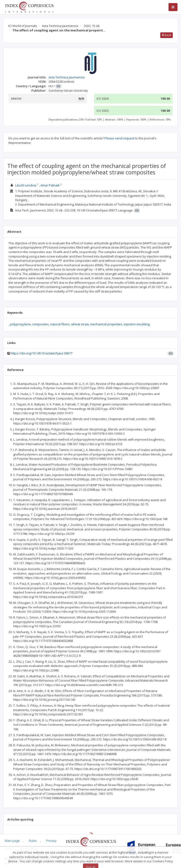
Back (167, 35)
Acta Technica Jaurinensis (60, 26)
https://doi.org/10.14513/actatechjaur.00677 (41, 353)
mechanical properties (106, 324)
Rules (33, 841)
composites (41, 324)
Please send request (119, 138)
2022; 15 (92, 26)
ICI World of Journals (23, 26)
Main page (12, 841)
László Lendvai (26, 185)
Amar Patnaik (50, 185)
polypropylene (20, 324)
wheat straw (80, 324)
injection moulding (137, 324)
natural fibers (60, 324)
